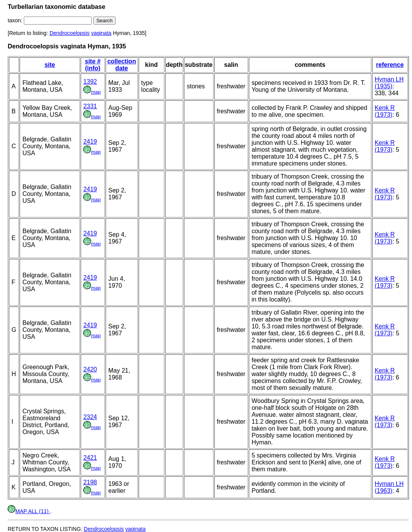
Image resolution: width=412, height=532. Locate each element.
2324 (90, 417)
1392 (90, 82)
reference (390, 65)
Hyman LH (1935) (389, 83)
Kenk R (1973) (385, 111)
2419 (90, 142)
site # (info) (93, 65)
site (50, 65)
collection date (122, 65)
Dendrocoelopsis (69, 33)
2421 (90, 458)
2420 (90, 369)
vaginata (101, 33)
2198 (90, 482)
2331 (90, 106)
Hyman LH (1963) (389, 487)
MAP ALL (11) (29, 511)
